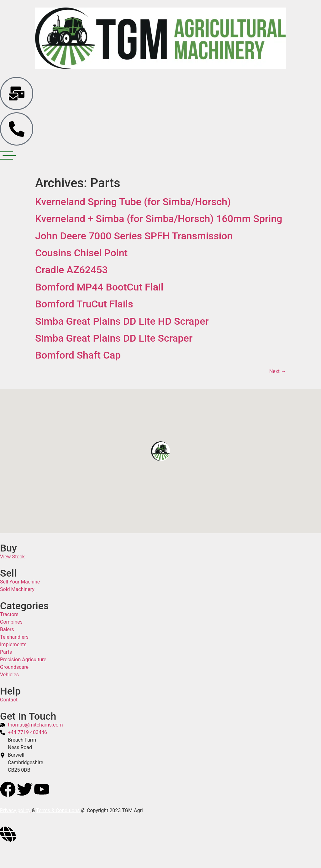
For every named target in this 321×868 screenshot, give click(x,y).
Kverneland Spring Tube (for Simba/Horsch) (133, 202)
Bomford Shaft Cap (78, 355)
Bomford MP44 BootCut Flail (99, 287)
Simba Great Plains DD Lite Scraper (114, 338)
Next (278, 371)
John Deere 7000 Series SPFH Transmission (134, 236)
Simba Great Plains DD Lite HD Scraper (122, 321)
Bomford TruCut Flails (84, 304)
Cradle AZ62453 (71, 270)
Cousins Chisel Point (81, 253)
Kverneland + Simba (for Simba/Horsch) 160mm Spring (159, 219)
